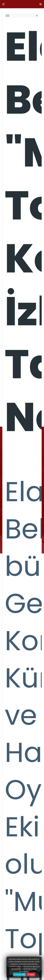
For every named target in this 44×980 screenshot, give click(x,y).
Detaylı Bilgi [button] (20, 974)
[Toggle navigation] (37, 16)
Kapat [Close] (31, 974)
